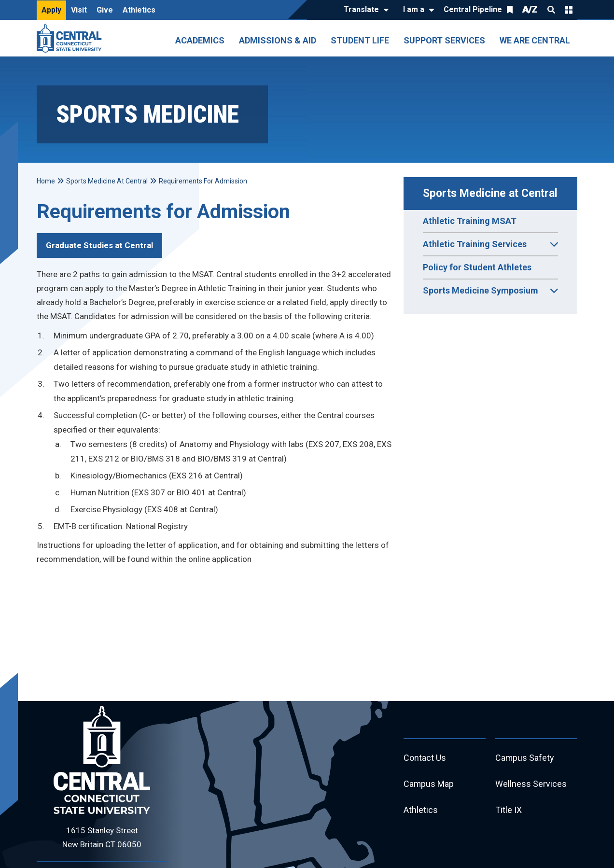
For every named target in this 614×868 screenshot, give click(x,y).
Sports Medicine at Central (490, 193)
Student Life (360, 40)
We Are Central (535, 40)
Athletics (139, 10)
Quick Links (569, 10)
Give (105, 10)
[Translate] (364, 10)
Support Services (444, 40)
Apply (51, 10)
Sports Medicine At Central (107, 181)
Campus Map (429, 784)
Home (46, 181)
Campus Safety (525, 758)
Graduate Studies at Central (99, 245)
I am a (414, 9)
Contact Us (425, 758)
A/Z (530, 9)
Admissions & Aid (278, 40)
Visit (79, 10)
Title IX (509, 810)
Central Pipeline (473, 9)
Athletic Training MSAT (470, 221)
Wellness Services (531, 784)
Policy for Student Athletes (477, 267)
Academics (200, 40)
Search (551, 10)
